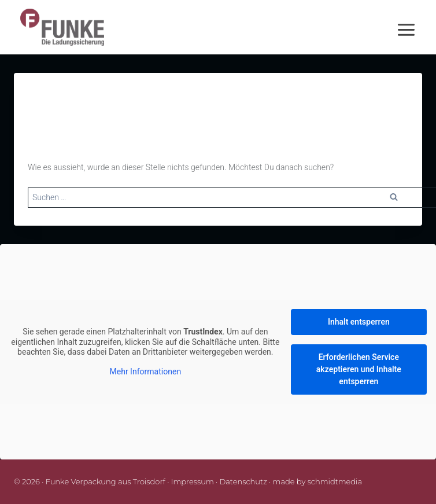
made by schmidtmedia (318, 481)
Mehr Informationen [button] (146, 372)
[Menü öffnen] (414, 27)
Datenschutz (243, 481)
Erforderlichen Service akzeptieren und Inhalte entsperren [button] (359, 369)
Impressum (193, 481)
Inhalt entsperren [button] (359, 322)
